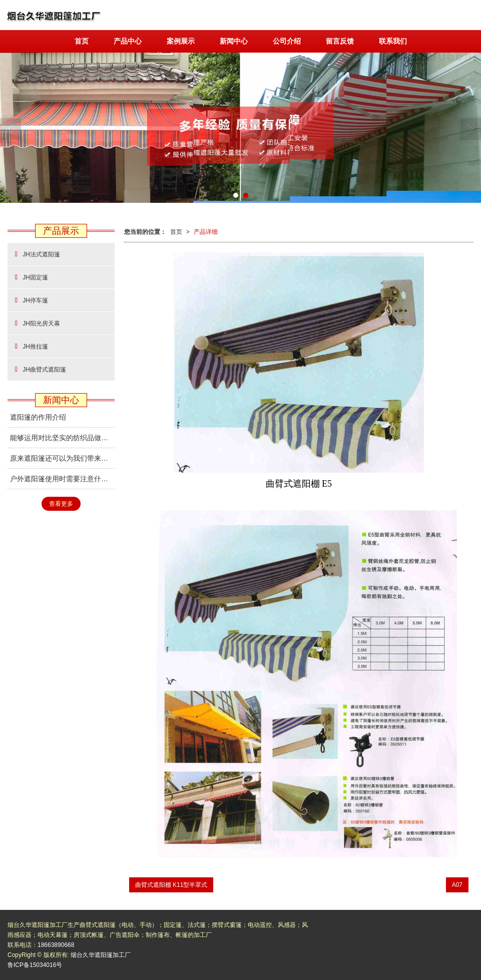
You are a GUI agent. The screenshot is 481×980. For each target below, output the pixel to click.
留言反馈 (340, 41)
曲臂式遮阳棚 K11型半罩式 (171, 885)
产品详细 (206, 232)
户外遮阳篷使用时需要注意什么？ (62, 479)
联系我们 (393, 41)
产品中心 (128, 41)
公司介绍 (287, 41)
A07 (457, 885)
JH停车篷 (32, 300)
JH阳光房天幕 (38, 323)
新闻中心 (234, 41)
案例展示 (181, 41)
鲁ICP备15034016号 (35, 965)
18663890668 (56, 945)
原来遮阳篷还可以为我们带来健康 (62, 458)
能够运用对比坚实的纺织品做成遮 (62, 438)
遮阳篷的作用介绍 (38, 417)
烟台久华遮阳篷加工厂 (101, 955)
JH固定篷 (32, 277)
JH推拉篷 (32, 346)
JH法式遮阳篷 (38, 254)
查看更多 (61, 504)
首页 (82, 41)
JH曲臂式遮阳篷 (41, 369)
